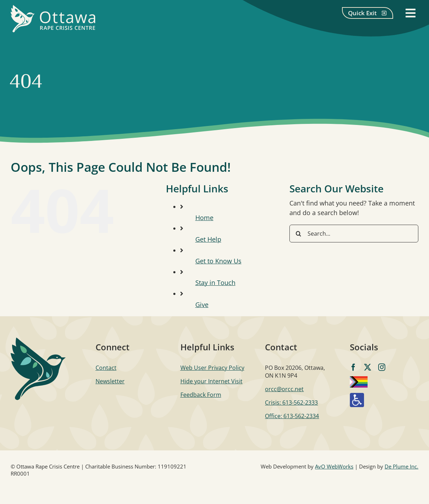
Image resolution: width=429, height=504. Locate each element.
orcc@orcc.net (284, 389)
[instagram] (382, 367)
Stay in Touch (215, 283)
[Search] (298, 234)
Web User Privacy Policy (212, 368)
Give (202, 305)
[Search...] (354, 234)
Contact (106, 368)
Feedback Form (201, 395)
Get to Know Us (218, 261)
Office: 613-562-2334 (292, 416)
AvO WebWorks (334, 466)
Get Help (208, 239)
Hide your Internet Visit (211, 381)
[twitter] (368, 367)
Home (204, 218)
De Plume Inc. (401, 466)
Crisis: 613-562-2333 (291, 402)
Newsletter (110, 381)
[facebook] (353, 367)
